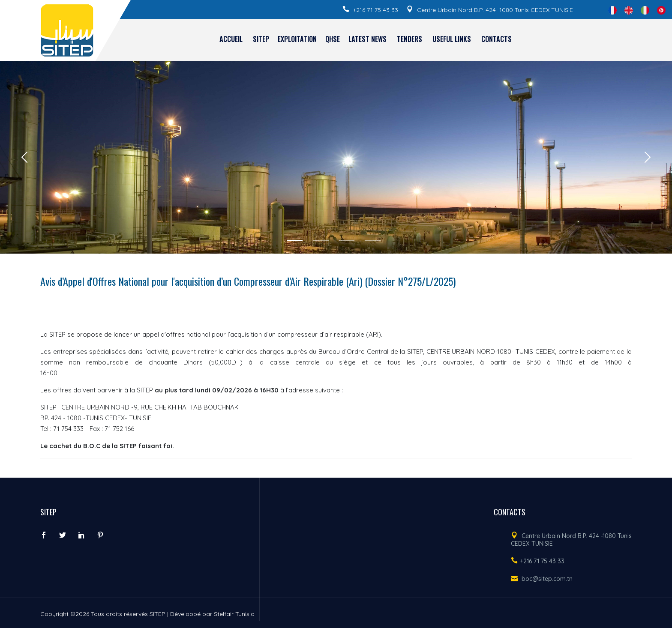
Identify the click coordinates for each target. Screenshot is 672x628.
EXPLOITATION (297, 39)
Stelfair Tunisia (234, 614)
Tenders (409, 39)
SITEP (261, 39)
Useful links (452, 39)
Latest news (367, 39)
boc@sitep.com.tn (547, 579)
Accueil (231, 39)
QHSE (333, 39)
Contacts (496, 39)
